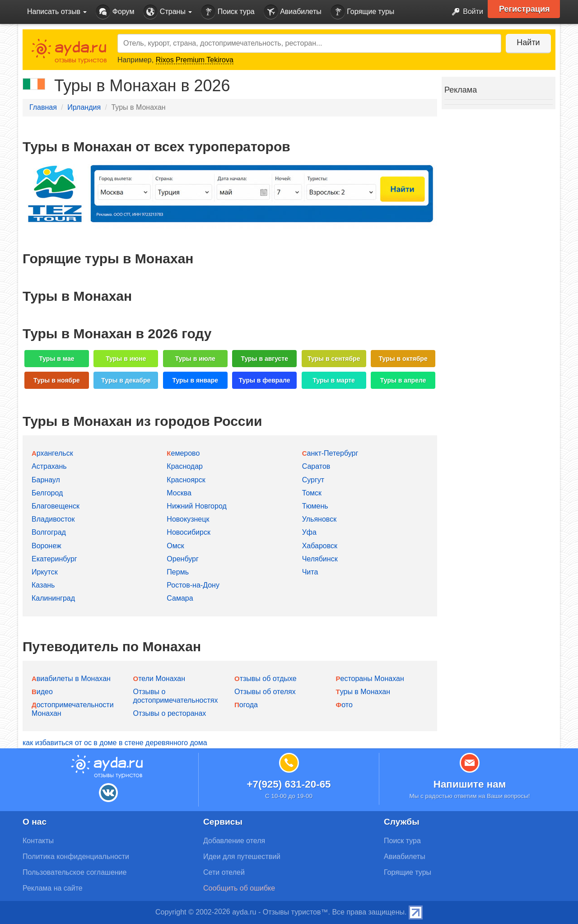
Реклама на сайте (53, 888)
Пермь (178, 572)
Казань (43, 585)
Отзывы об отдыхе (266, 679)
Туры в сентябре (334, 359)
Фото (344, 705)
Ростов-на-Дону (193, 585)
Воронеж (47, 546)
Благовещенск (56, 506)
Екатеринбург (54, 559)
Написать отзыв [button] (57, 12)
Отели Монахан (159, 679)
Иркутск (45, 572)
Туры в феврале (265, 380)
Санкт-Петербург (330, 453)
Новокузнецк (188, 519)
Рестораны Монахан (370, 679)
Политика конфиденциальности (76, 856)
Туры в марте (333, 380)
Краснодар (185, 466)
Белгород (47, 493)
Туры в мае (56, 359)
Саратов (316, 466)
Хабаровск (320, 546)
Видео (42, 692)
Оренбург (182, 559)
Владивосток (53, 519)
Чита (310, 572)
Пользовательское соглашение (75, 872)
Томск (312, 493)
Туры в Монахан (363, 692)
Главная (43, 107)
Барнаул (46, 480)
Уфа (309, 532)
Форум (115, 12)
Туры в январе (195, 380)
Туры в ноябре (57, 380)
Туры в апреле (403, 380)
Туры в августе (264, 359)
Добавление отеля (234, 841)
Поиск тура (228, 12)
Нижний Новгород (196, 506)
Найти (528, 42)
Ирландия (84, 107)
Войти (465, 12)
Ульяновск (319, 519)
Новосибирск (189, 532)
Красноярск (186, 480)
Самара (180, 598)
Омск (175, 546)
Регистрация (524, 9)
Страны (168, 12)
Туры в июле (195, 359)
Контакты (38, 841)
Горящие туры (363, 12)
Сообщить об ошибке (239, 888)
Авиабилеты (293, 12)
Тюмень (315, 506)
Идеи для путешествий (242, 856)
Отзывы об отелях (265, 692)
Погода (246, 705)
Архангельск (52, 453)
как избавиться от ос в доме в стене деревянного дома (115, 743)
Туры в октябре (403, 359)
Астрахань (49, 466)
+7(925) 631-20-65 (289, 784)
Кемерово (183, 453)
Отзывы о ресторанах (170, 713)
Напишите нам (470, 784)
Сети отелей (224, 872)
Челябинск (320, 559)
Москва (179, 493)
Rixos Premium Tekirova (195, 60)
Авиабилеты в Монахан (71, 679)
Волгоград (49, 532)
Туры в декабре (126, 380)
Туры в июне (126, 359)
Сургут (313, 480)
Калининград (53, 598)
